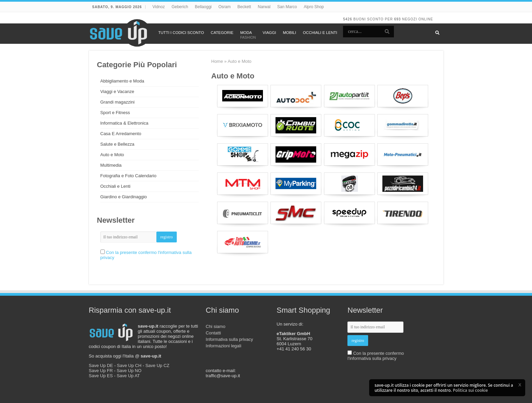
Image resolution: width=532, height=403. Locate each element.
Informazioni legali (223, 346)
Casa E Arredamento (121, 134)
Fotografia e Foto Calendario (128, 176)
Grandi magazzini (118, 102)
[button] (520, 385)
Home (217, 61)
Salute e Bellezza (117, 144)
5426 (347, 19)
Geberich (180, 7)
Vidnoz (158, 7)
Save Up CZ (157, 365)
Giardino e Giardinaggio (124, 197)
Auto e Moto (112, 155)
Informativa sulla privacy (229, 339)
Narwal (264, 7)
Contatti (213, 333)
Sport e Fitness (115, 113)
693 (398, 19)
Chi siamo (215, 326)
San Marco (287, 7)
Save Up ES (101, 376)
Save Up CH (129, 365)
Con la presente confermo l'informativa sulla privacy (376, 356)
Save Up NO (129, 371)
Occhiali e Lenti (116, 186)
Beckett (244, 7)
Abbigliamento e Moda (122, 81)
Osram (225, 7)
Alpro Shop (314, 7)
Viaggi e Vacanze (117, 91)
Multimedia (111, 165)
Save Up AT (128, 376)
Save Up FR (101, 371)
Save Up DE (101, 365)
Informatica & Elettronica (125, 123)
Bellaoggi (203, 7)
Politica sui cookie (470, 390)
